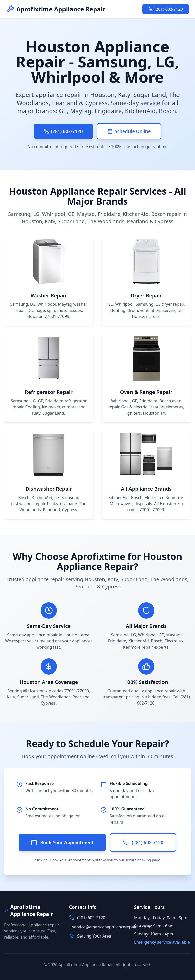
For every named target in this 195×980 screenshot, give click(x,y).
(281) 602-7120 (166, 9)
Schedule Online (129, 131)
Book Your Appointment (62, 842)
